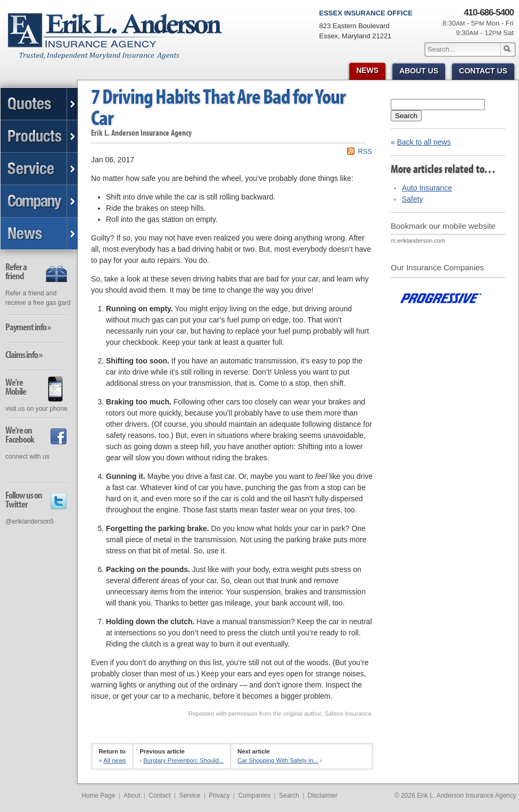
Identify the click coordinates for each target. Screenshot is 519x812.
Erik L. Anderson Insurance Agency (121, 42)
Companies (254, 796)
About (132, 796)
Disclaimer (323, 796)
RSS (365, 151)
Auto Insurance (427, 188)
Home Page (98, 796)
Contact (159, 796)
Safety (413, 199)
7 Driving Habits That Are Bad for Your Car (218, 107)
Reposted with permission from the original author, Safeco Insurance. (281, 714)
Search (406, 116)
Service (190, 796)
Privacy (219, 796)
